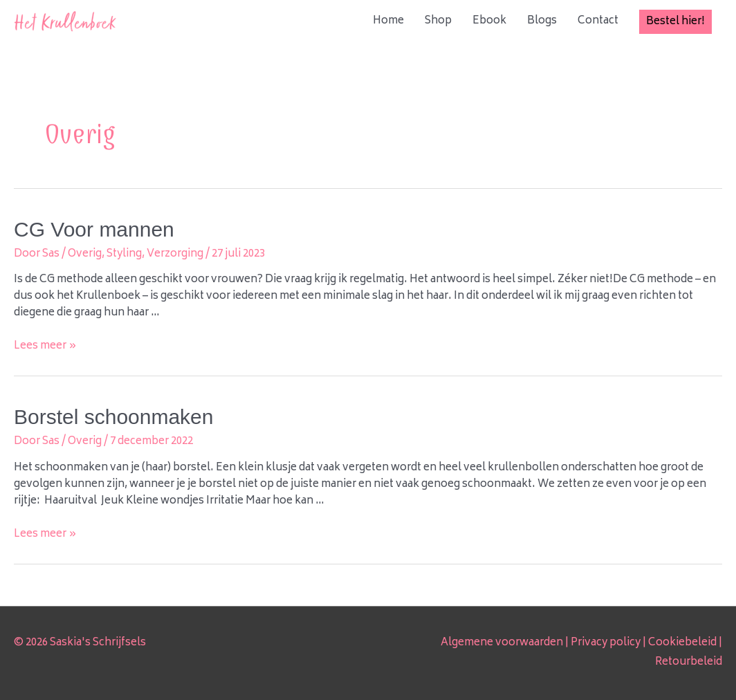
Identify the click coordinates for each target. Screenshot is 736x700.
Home (388, 21)
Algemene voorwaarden (502, 643)
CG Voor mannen (94, 229)
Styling (124, 254)
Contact (598, 21)
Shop (438, 21)
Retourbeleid (689, 662)
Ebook (489, 21)
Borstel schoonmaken (114, 417)
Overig (85, 254)
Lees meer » (45, 346)
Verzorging (175, 254)
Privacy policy (606, 643)
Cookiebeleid (682, 643)
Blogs (542, 21)
